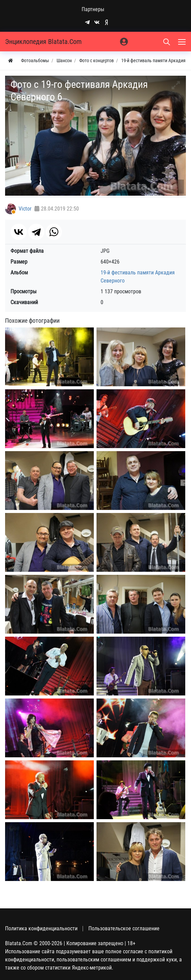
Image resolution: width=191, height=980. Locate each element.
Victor (25, 209)
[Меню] (183, 42)
